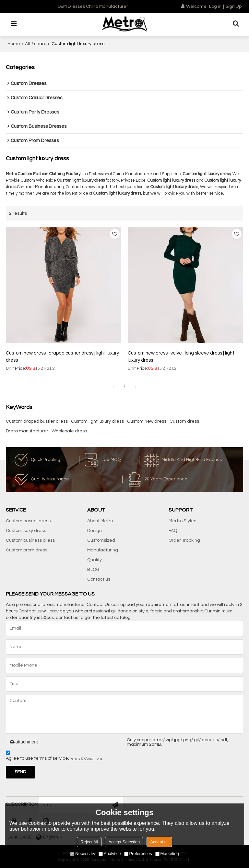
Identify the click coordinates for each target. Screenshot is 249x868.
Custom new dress (147, 421)
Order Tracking (184, 540)
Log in (215, 6)
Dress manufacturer (27, 431)
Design (95, 531)
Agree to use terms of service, (54, 757)
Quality (95, 560)
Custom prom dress (27, 550)
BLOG (93, 570)
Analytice (110, 854)
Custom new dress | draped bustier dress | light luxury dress (62, 357)
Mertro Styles (182, 521)
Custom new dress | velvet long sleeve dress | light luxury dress (181, 357)
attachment (24, 742)
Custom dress (184, 421)
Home (14, 44)
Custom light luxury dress (97, 421)
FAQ (173, 531)
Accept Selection (124, 842)
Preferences (138, 854)
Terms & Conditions (86, 759)
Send (20, 772)
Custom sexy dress (26, 531)
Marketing (167, 854)
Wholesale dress (69, 431)
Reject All (89, 842)
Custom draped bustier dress (37, 421)
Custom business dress (30, 540)
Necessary (83, 854)
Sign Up (234, 6)
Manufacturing (103, 550)
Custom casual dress (28, 521)
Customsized (101, 540)
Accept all (159, 842)
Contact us (99, 579)
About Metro (100, 521)
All (27, 44)
